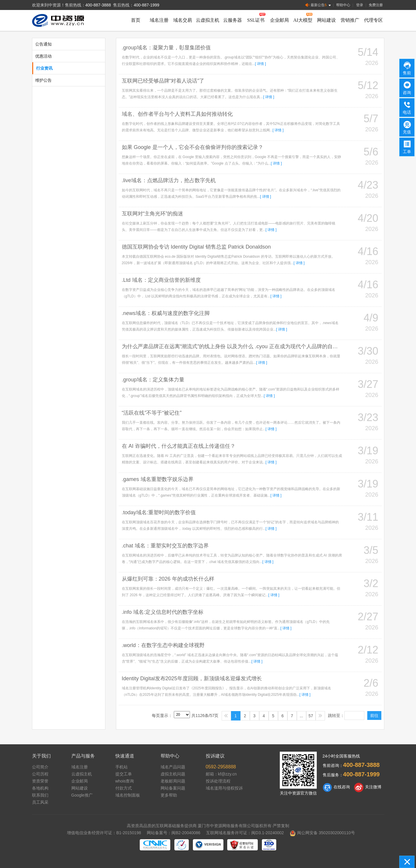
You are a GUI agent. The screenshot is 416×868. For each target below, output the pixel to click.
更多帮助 (169, 795)
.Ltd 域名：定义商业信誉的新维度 (161, 280)
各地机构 (40, 788)
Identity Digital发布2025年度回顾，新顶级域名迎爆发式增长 (192, 678)
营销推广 (350, 20)
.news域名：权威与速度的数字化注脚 (166, 313)
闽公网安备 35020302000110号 (322, 833)
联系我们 (40, 795)
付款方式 (124, 788)
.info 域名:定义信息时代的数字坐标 (163, 612)
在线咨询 (336, 787)
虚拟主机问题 (173, 774)
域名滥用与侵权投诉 (224, 788)
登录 (360, 5)
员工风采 (40, 802)
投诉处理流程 (218, 781)
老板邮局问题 (173, 781)
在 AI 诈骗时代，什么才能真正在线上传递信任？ (179, 446)
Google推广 (82, 795)
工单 (407, 147)
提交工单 (124, 774)
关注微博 (368, 787)
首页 (136, 20)
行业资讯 (44, 68)
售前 (407, 68)
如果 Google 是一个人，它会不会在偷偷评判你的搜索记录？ (193, 147)
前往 (374, 715)
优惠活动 (43, 56)
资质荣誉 (40, 781)
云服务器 (233, 20)
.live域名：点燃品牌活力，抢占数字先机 (169, 180)
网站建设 (326, 20)
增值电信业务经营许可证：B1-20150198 (104, 833)
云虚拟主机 (208, 20)
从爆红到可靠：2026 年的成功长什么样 (168, 579)
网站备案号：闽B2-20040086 (174, 833)
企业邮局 (279, 20)
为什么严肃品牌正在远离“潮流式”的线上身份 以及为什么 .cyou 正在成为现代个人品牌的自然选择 (235, 346)
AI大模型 (303, 20)
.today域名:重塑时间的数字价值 (159, 512)
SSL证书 (256, 20)
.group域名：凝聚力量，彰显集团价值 (166, 48)
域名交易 (183, 20)
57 (311, 716)
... (302, 716)
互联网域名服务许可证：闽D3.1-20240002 (245, 833)
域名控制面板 (128, 795)
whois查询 (125, 781)
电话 (407, 107)
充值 (407, 127)
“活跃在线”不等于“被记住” (152, 413)
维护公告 (43, 80)
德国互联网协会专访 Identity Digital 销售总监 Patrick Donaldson (196, 247)
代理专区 (373, 20)
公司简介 (40, 767)
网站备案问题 (173, 788)
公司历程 (40, 774)
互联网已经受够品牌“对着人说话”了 (163, 81)
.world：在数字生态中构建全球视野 (163, 645)
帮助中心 (343, 5)
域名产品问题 (173, 767)
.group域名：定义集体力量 (153, 380)
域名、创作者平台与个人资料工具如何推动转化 (177, 114)
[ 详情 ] (261, 64)
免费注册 (376, 5)
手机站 (122, 767)
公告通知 (43, 44)
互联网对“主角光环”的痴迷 (153, 214)
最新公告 (319, 5)
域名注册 (159, 20)
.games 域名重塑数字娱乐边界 (158, 479)
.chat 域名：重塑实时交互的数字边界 (165, 546)
